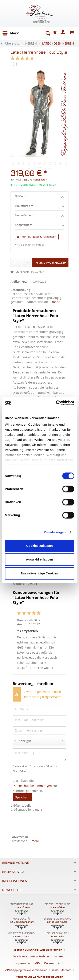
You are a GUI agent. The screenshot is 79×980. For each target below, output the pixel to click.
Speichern (22, 797)
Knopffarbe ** (39, 225)
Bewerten (35, 272)
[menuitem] (11, 33)
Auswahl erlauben (39, 559)
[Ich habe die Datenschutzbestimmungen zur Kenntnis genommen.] (14, 780)
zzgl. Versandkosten (35, 180)
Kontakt (58, 956)
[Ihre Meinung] (39, 755)
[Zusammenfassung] (39, 730)
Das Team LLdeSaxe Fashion (31, 956)
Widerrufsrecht (62, 970)
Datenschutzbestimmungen (32, 786)
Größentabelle (21, 806)
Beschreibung (20, 290)
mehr (55, 302)
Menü (11, 33)
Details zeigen (55, 532)
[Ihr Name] (39, 709)
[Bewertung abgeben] (39, 741)
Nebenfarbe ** (39, 216)
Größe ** (39, 197)
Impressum (23, 963)
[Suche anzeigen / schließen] (48, 33)
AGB (37, 963)
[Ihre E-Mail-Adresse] (39, 720)
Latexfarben (19, 837)
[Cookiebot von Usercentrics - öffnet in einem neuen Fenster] (56, 403)
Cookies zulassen (40, 546)
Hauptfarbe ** (39, 206)
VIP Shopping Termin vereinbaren (26, 970)
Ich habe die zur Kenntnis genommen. (35, 786)
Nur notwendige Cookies (40, 573)
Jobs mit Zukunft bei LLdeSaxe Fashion (38, 950)
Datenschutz (52, 963)
